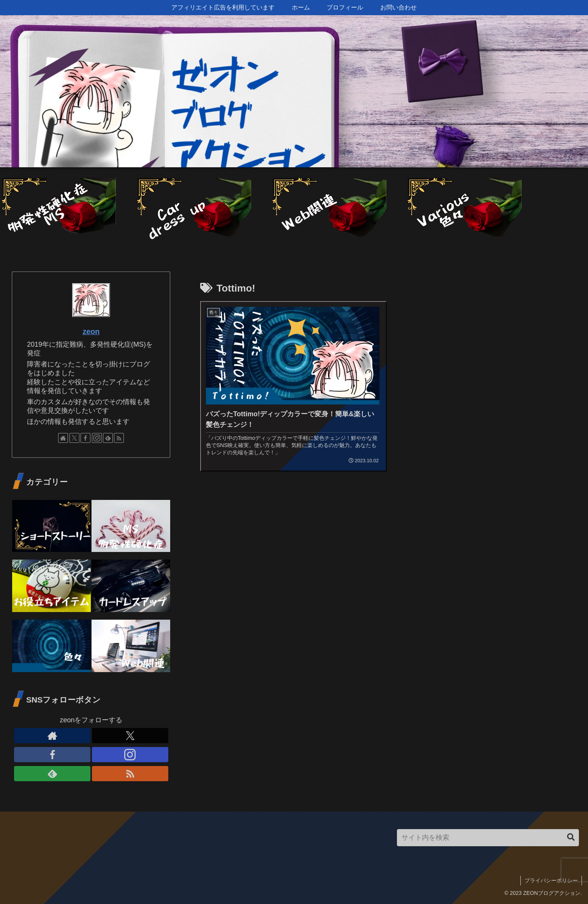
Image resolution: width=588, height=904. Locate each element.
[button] (571, 837)
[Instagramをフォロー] (97, 438)
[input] (488, 838)
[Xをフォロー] (74, 438)
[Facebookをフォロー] (85, 438)
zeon (91, 331)
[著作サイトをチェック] (63, 438)
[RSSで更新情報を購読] (119, 438)
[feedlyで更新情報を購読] (108, 438)
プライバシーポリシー (551, 880)
